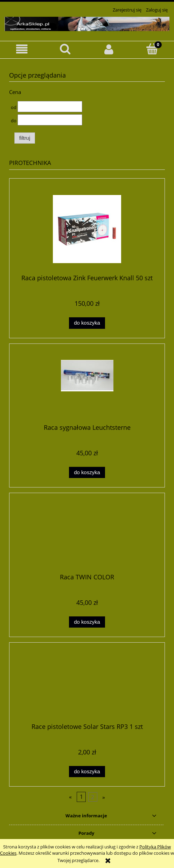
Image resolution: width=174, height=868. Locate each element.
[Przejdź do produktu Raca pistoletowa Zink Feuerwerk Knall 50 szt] (87, 229)
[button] (22, 49)
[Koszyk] (152, 49)
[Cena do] (50, 120)
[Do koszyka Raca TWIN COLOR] (87, 622)
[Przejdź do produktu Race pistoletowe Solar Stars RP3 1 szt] (87, 685)
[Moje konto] (109, 49)
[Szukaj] (65, 49)
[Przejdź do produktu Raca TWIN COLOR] (87, 536)
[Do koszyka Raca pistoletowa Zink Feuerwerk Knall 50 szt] (87, 323)
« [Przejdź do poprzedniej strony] (70, 797)
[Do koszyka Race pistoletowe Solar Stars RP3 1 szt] (87, 772)
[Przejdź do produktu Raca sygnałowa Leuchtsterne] (87, 386)
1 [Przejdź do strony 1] (81, 797)
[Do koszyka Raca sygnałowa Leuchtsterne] (87, 473)
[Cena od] (50, 107)
